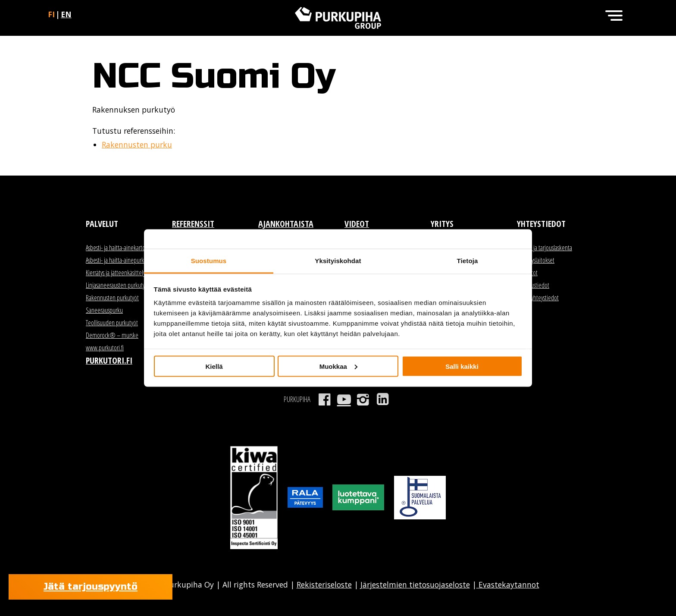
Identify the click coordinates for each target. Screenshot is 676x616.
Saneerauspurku (104, 310)
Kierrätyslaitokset (536, 260)
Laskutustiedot (533, 285)
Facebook (324, 399)
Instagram (363, 399)
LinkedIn (383, 399)
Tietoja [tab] (468, 261)
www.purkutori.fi (105, 348)
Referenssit (193, 224)
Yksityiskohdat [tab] (338, 261)
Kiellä (214, 366)
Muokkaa (338, 366)
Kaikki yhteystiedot (538, 298)
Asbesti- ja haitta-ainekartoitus (119, 248)
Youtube (344, 399)
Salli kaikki (462, 366)
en (66, 14)
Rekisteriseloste (324, 585)
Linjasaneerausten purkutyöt (118, 285)
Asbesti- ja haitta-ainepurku (116, 260)
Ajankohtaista (286, 224)
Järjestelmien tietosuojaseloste (415, 585)
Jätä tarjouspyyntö (91, 587)
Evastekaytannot (508, 585)
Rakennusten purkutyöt (112, 298)
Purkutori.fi (109, 360)
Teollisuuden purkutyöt (112, 323)
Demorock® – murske (112, 335)
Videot (357, 224)
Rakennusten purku (137, 145)
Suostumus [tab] (209, 261)
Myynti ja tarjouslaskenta (545, 248)
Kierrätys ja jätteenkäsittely (116, 273)
